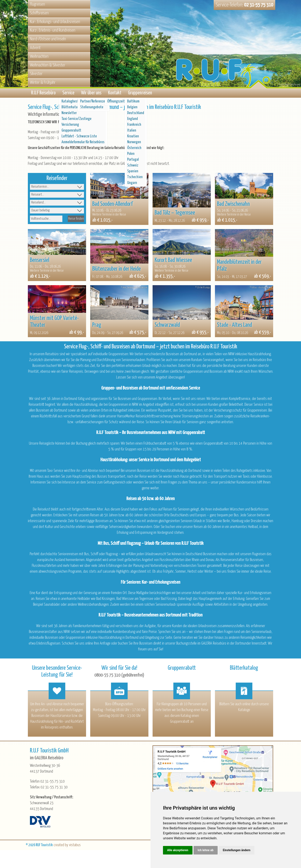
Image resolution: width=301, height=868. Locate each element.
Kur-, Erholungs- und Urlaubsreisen (55, 22)
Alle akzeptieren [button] (178, 850)
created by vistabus (67, 846)
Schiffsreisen (39, 13)
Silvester (36, 74)
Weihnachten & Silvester (48, 65)
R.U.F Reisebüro (43, 93)
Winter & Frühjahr (43, 83)
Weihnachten (39, 57)
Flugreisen (37, 4)
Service (68, 93)
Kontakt (115, 93)
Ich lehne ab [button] (206, 850)
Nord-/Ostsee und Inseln (48, 39)
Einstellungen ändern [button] (237, 850)
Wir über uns (91, 93)
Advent (35, 48)
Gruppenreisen (140, 93)
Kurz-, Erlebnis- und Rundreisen (53, 30)
